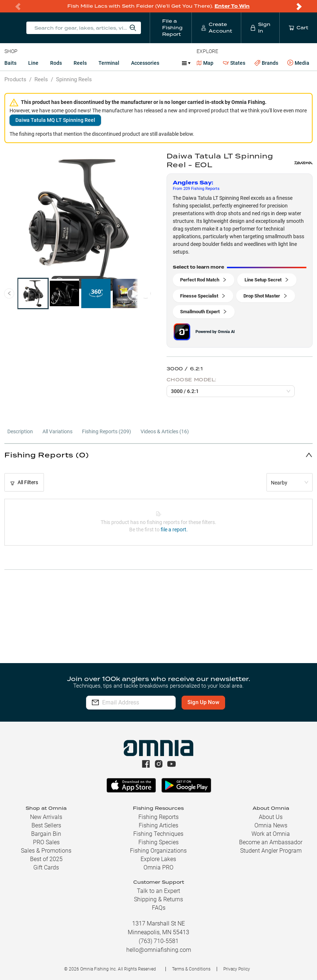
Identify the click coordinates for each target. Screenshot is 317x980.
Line (33, 63)
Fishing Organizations (158, 851)
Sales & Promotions (46, 851)
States (234, 63)
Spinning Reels (74, 79)
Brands (266, 63)
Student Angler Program (271, 851)
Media (298, 63)
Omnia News (271, 825)
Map (205, 63)
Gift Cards (46, 867)
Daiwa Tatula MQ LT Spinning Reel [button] (55, 120)
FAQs (159, 908)
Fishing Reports (158, 817)
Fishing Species (158, 842)
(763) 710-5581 (159, 941)
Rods (56, 63)
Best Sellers (46, 825)
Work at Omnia (271, 834)
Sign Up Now (222, 702)
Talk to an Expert (158, 891)
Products (15, 79)
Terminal (109, 63)
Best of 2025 (46, 859)
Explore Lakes (158, 859)
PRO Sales (46, 842)
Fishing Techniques (158, 834)
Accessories (145, 63)
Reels (80, 63)
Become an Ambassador (271, 842)
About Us (271, 817)
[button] (158, 455)
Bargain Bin (46, 834)
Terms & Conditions (191, 969)
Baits (10, 63)
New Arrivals (46, 817)
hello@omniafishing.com (159, 950)
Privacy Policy (237, 969)
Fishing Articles (158, 825)
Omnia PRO (158, 867)
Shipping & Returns (158, 899)
